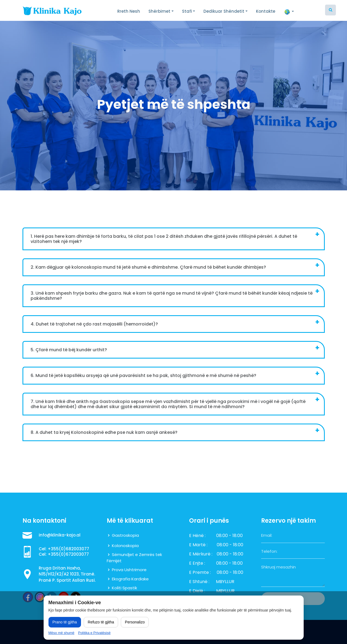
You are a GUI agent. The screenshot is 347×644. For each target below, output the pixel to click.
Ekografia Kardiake (130, 579)
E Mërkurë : (201, 554)
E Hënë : (197, 536)
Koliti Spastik (124, 588)
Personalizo (135, 622)
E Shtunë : (199, 582)
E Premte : (200, 572)
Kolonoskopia (125, 546)
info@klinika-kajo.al (60, 535)
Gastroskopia (125, 535)
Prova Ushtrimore (129, 570)
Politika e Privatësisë (94, 633)
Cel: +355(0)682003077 (64, 549)
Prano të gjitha (65, 622)
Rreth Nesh (129, 11)
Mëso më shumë (61, 633)
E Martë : (198, 545)
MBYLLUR (225, 582)
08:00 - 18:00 (229, 536)
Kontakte (266, 11)
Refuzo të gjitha (101, 622)
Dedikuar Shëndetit (224, 11)
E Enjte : (197, 563)
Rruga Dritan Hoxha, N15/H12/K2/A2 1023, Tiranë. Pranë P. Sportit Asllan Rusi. (67, 574)
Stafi (187, 11)
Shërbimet (159, 11)
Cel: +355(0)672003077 (64, 554)
